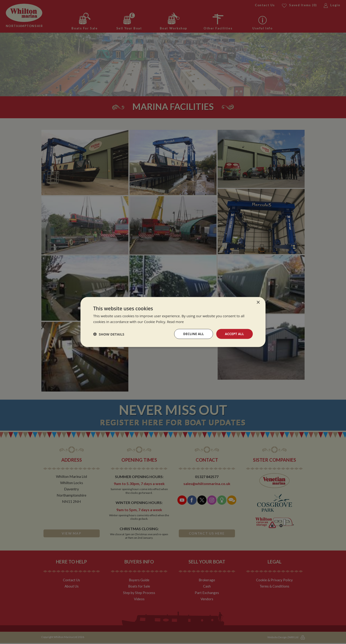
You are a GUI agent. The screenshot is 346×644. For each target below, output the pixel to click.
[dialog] (173, 322)
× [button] (258, 302)
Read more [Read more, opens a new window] (176, 321)
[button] (109, 334)
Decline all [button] (192, 334)
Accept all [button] (234, 334)
